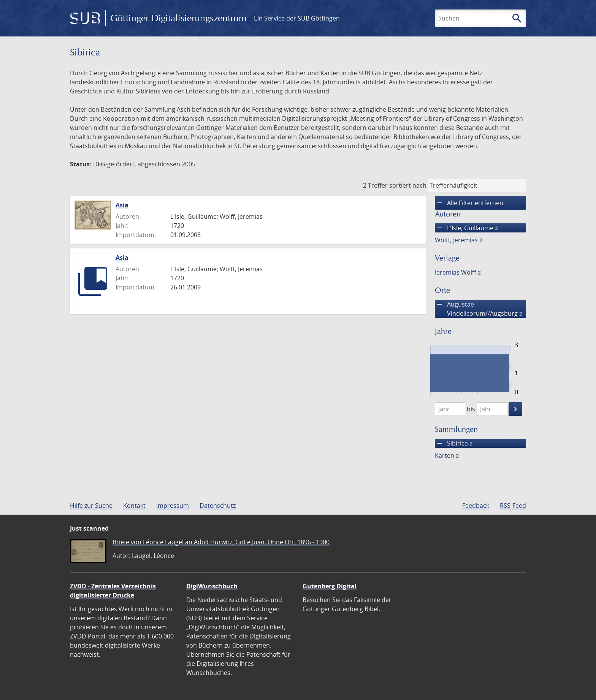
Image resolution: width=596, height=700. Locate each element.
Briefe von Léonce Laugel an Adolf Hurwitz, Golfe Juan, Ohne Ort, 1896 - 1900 (221, 542)
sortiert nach (408, 185)
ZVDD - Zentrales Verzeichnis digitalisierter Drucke (113, 591)
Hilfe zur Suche (91, 506)
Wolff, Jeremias (459, 240)
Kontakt (134, 506)
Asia (122, 205)
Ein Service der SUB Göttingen (297, 18)
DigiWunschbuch (212, 586)
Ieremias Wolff (458, 272)
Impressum (173, 506)
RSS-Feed (513, 506)
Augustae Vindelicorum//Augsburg (479, 309)
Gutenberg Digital (330, 586)
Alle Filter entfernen (469, 203)
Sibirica (454, 443)
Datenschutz (218, 506)
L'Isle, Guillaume (466, 228)
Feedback (476, 506)
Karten (447, 455)
